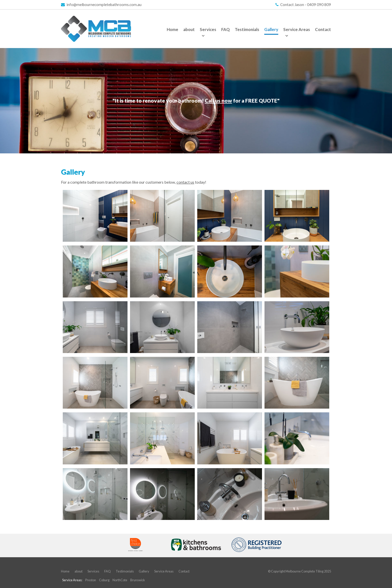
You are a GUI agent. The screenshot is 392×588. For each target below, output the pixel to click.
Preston (91, 580)
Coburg (104, 580)
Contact (184, 571)
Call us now (218, 100)
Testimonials (125, 571)
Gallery (144, 571)
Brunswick (138, 580)
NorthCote (120, 580)
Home (65, 571)
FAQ (107, 571)
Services (93, 571)
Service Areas (164, 571)
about (78, 571)
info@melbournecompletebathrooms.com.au (104, 5)
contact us (185, 182)
